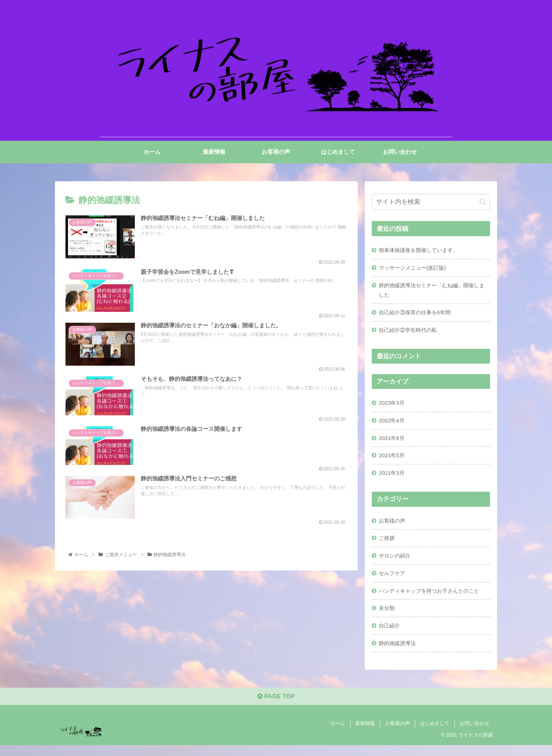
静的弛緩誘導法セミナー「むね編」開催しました (433, 291)
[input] (431, 202)
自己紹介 (390, 634)
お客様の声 (393, 526)
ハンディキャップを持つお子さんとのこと (433, 598)
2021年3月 (393, 478)
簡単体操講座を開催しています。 (421, 250)
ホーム (338, 734)
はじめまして (435, 734)
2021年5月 (393, 460)
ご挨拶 (388, 544)
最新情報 (365, 734)
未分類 (388, 616)
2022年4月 (393, 424)
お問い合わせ (475, 734)
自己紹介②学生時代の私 (410, 333)
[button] (483, 201)
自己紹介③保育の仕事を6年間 (417, 314)
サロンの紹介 (396, 562)
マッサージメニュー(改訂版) (415, 268)
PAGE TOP (276, 707)
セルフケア (393, 580)
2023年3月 (393, 406)
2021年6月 (393, 442)
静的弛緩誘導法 (399, 652)
